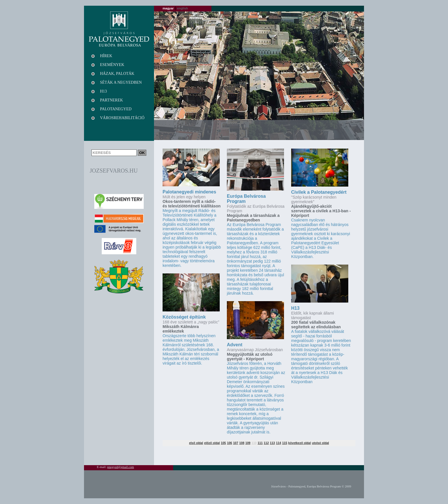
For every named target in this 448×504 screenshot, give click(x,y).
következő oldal (300, 443)
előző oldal (212, 443)
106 (229, 443)
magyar (168, 8)
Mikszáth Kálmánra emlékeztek (181, 329)
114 (279, 443)
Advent (235, 345)
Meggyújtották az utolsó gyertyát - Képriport (250, 357)
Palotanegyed (116, 109)
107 (236, 443)
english (183, 8)
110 (254, 443)
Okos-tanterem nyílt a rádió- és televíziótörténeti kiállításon (192, 204)
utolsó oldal (321, 443)
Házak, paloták (117, 74)
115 (285, 443)
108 (242, 443)
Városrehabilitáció (122, 118)
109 (248, 443)
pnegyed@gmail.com (121, 467)
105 (223, 443)
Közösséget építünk (184, 317)
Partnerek (111, 100)
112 (266, 443)
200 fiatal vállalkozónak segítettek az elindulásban (316, 325)
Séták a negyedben (121, 82)
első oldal (196, 443)
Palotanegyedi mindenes (189, 192)
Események (112, 65)
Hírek (106, 56)
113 (273, 443)
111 (260, 443)
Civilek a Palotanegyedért (319, 192)
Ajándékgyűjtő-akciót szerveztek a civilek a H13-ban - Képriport (321, 211)
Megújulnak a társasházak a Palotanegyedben (253, 218)
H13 (295, 308)
